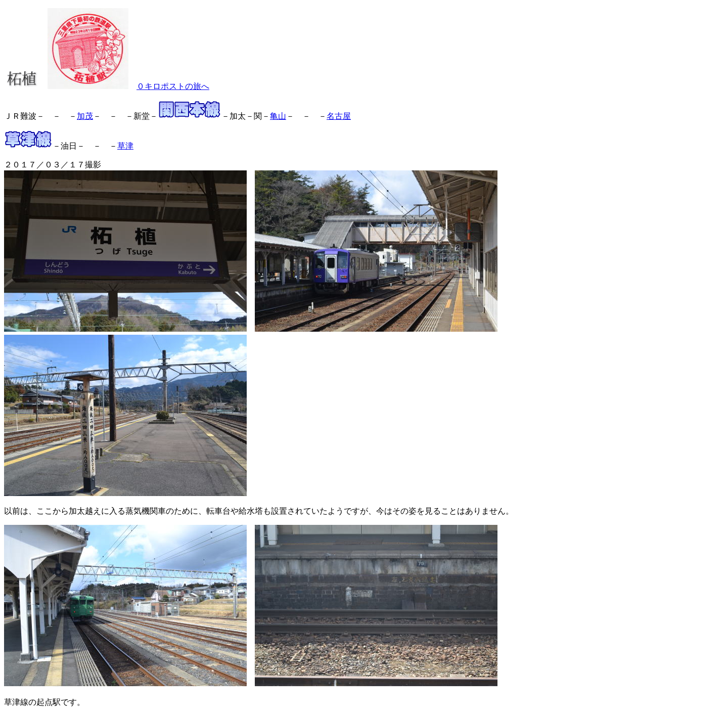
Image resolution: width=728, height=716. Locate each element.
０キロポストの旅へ (173, 86)
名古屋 (339, 116)
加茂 (85, 116)
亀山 (278, 116)
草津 (125, 146)
